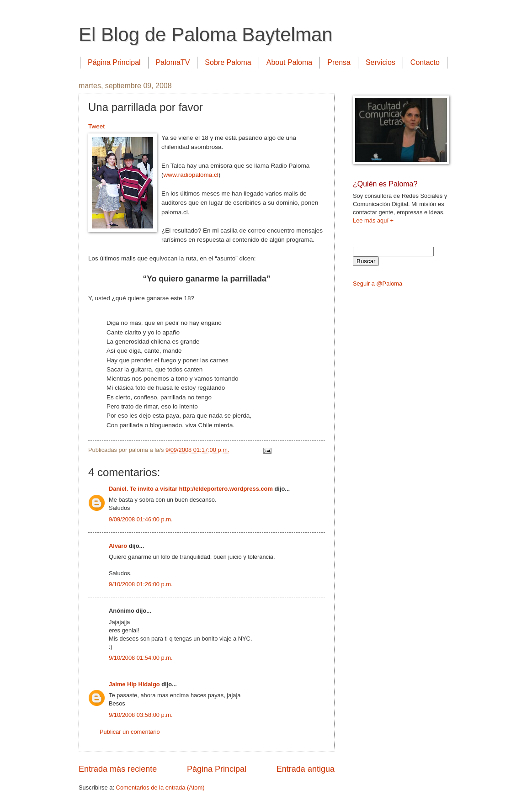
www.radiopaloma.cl (191, 175)
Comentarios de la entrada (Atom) (160, 787)
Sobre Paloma (228, 62)
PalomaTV (173, 62)
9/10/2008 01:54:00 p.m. (141, 658)
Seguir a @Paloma (378, 284)
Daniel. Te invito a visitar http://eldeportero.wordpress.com (191, 489)
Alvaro (118, 546)
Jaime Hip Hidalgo (134, 684)
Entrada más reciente (118, 769)
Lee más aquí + (373, 220)
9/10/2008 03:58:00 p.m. (141, 715)
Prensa (339, 62)
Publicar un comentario (130, 732)
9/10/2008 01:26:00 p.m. (141, 584)
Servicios (380, 62)
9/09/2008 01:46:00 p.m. (141, 519)
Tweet (96, 126)
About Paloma (290, 62)
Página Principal (114, 62)
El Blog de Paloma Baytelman (206, 34)
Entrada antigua (306, 769)
